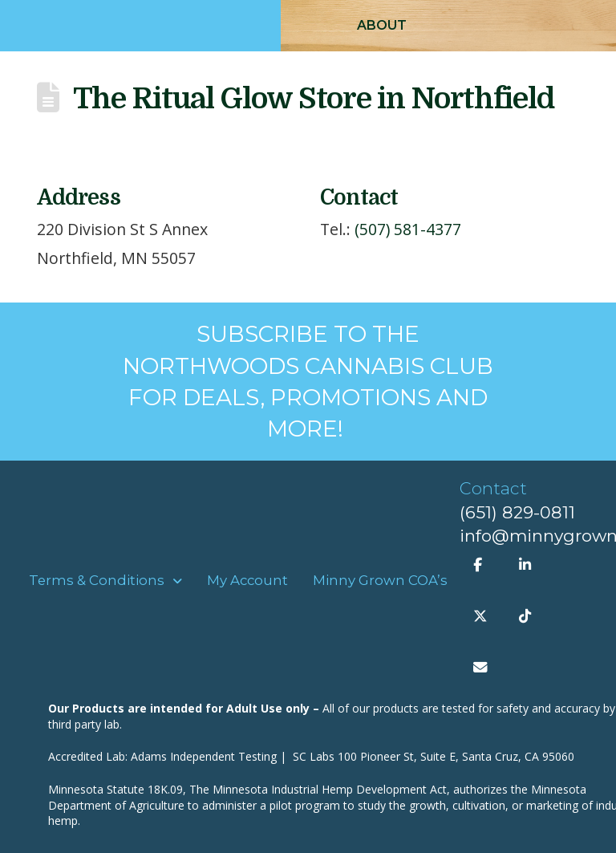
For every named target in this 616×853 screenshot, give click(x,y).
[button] (382, 26)
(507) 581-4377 (408, 229)
